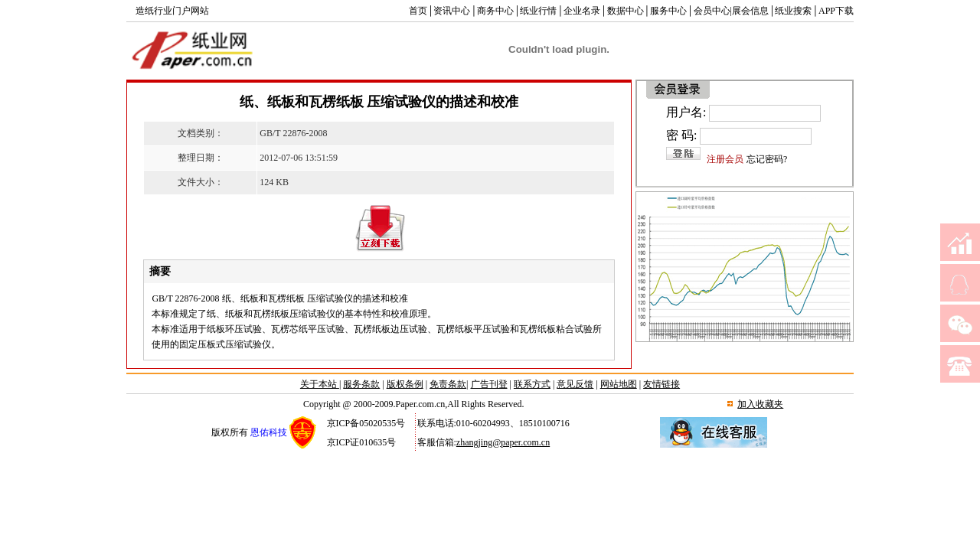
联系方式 (532, 384)
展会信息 (750, 11)
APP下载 (836, 11)
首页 (418, 11)
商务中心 (495, 11)
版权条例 (405, 384)
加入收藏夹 (760, 404)
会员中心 (712, 11)
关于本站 (320, 384)
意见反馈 (575, 384)
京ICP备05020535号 (366, 423)
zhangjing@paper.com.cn (503, 442)
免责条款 (448, 384)
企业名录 (582, 11)
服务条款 (361, 384)
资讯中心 (452, 11)
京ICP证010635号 (362, 442)
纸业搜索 (793, 11)
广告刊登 (489, 384)
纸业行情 (538, 11)
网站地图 (619, 384)
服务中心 (668, 11)
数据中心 (626, 11)
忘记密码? (767, 159)
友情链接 (661, 384)
